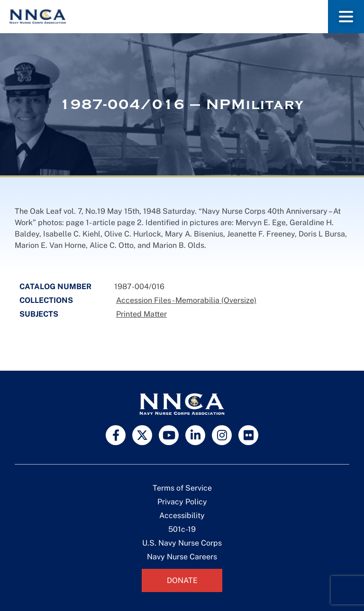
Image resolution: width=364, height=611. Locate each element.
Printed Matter (141, 314)
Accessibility (182, 515)
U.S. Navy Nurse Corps (182, 543)
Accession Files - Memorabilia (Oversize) (186, 300)
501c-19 (182, 529)
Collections (46, 300)
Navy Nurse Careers (182, 557)
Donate (182, 580)
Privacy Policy (182, 502)
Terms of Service (182, 488)
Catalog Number (55, 287)
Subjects (39, 314)
